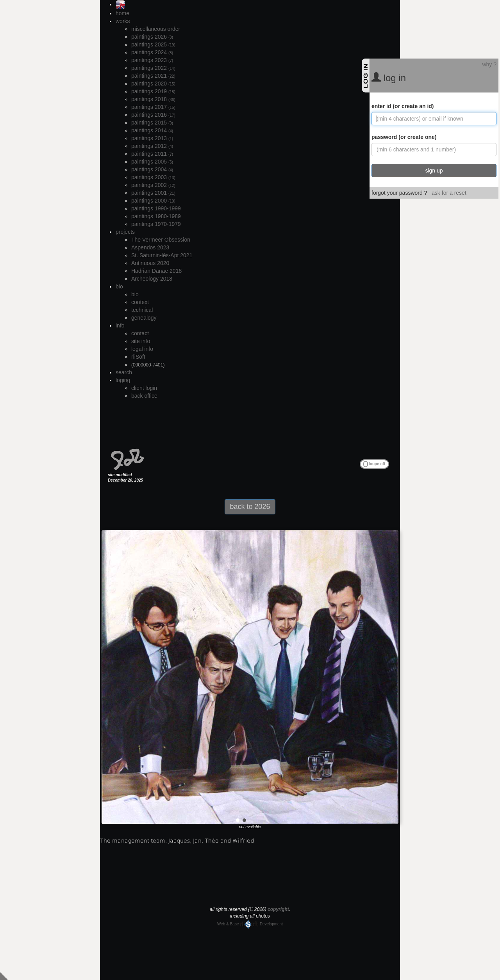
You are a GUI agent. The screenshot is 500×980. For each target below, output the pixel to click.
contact (140, 333)
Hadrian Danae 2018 (156, 271)
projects (125, 232)
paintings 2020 (153, 84)
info (120, 325)
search (124, 372)
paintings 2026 (152, 37)
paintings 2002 (153, 185)
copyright (278, 909)
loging (123, 380)
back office (144, 396)
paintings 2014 (152, 130)
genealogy (144, 318)
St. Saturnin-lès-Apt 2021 (162, 255)
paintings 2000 (153, 201)
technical (142, 310)
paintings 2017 (153, 107)
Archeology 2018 (152, 279)
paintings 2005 (152, 162)
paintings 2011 (152, 154)
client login (144, 388)
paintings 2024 (152, 52)
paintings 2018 (153, 99)
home (122, 13)
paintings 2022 (153, 68)
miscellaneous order (156, 29)
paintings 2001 (153, 193)
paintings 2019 (153, 91)
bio (119, 286)
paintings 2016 (153, 115)
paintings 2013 (152, 138)
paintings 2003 (153, 177)
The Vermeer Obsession (161, 240)
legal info (142, 349)
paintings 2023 (152, 60)
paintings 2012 (152, 146)
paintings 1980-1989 (156, 216)
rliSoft (138, 357)
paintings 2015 (152, 123)
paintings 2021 (153, 76)
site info (141, 341)
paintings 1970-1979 (156, 224)
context (140, 302)
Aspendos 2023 (150, 247)
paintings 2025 (153, 44)
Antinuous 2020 (150, 263)
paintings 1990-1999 (156, 208)
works (123, 21)
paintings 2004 (152, 169)
